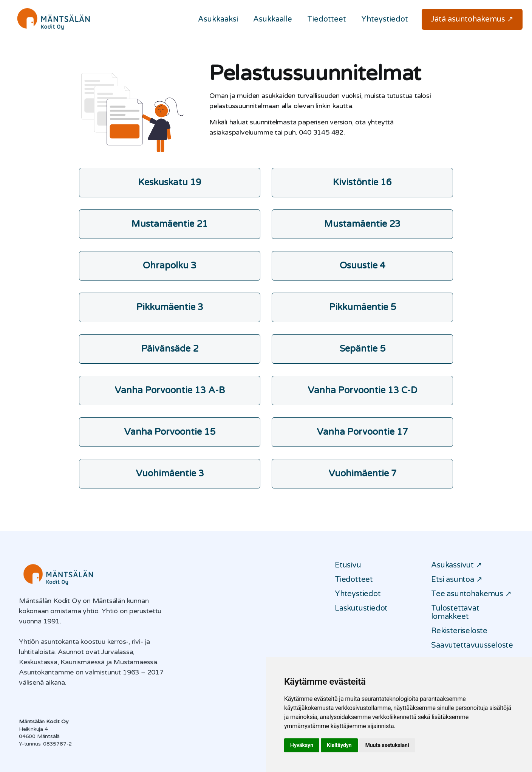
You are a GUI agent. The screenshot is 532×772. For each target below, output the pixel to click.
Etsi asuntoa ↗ (457, 580)
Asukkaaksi (218, 19)
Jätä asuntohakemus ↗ (472, 19)
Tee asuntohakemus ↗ (471, 594)
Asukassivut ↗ (456, 565)
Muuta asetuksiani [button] (387, 745)
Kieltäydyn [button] (339, 745)
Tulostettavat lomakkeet (455, 612)
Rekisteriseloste (459, 631)
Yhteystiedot (385, 19)
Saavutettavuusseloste (472, 645)
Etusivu (348, 565)
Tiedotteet (327, 19)
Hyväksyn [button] (302, 745)
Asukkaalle (273, 19)
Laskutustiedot (361, 608)
